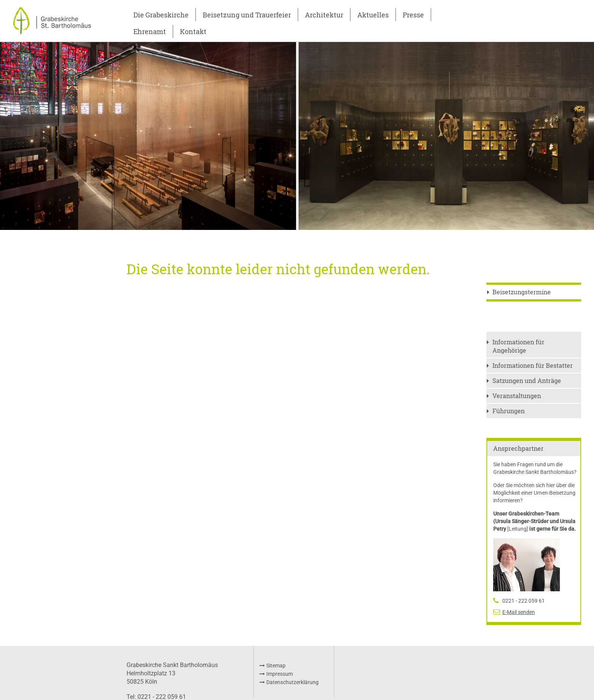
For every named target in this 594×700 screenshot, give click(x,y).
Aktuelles (373, 15)
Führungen (509, 411)
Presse (413, 15)
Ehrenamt (150, 31)
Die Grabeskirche (161, 15)
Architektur (324, 15)
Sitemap (276, 666)
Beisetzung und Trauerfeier (247, 15)
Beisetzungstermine (522, 292)
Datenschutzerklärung (292, 682)
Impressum (280, 674)
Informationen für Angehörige (518, 346)
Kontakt (193, 31)
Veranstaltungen (517, 396)
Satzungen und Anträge (527, 380)
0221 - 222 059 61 (524, 601)
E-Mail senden (519, 612)
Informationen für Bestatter (533, 365)
